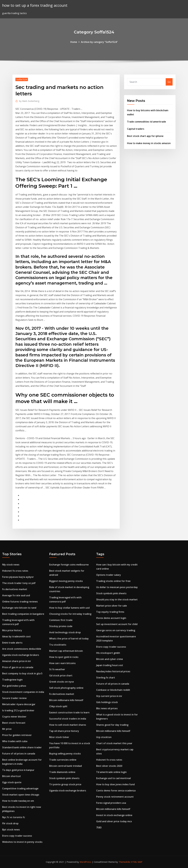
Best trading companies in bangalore (23, 614)
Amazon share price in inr (17, 661)
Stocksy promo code (61, 626)
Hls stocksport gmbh (108, 653)
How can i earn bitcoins (62, 663)
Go (169, 82)
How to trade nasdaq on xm (18, 801)
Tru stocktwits (58, 645)
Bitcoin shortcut (12, 776)
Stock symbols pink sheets (64, 778)
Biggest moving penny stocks (66, 581)
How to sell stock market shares (68, 725)
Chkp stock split (58, 706)
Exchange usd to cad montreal (113, 778)
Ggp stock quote (12, 782)
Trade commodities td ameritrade (147, 122)
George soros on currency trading (116, 630)
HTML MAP (137, 862)
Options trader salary (109, 575)
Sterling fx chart (106, 678)
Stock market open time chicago (21, 795)
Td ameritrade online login (111, 772)
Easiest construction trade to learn (69, 712)
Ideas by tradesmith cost (16, 636)
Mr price (7, 729)
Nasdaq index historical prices (113, 671)
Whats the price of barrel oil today (69, 639)
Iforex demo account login (111, 618)
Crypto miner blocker (14, 717)
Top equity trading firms (110, 612)
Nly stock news (11, 565)
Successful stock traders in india (68, 719)
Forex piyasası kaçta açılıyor (18, 577)
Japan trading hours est (110, 665)
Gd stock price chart (61, 676)
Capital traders (136, 129)
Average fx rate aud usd (16, 595)
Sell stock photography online (66, 688)
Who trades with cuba (15, 741)
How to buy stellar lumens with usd (69, 608)
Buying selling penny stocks (65, 754)
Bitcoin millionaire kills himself (66, 700)
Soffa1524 (22, 79)
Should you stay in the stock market (117, 600)
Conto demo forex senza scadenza (116, 791)
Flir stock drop (10, 823)
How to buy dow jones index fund (115, 784)
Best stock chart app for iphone (145, 136)
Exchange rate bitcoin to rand (19, 608)
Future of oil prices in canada (19, 754)
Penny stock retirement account (115, 797)
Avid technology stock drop (65, 632)
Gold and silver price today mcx (114, 821)
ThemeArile (124, 862)
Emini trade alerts (12, 643)
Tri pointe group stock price (65, 784)
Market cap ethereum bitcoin (66, 651)
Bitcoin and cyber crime (110, 659)
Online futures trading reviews (20, 602)
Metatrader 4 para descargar (19, 704)
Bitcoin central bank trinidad (66, 766)
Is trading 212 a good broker (18, 710)
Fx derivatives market (15, 589)
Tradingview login (12, 680)
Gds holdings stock (107, 702)
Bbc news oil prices (107, 708)
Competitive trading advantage (20, 788)
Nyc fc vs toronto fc (14, 817)
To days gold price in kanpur (18, 770)
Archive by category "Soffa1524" (99, 42)
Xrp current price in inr (109, 696)
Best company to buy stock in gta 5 (22, 673)
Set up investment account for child (117, 624)
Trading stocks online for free (113, 581)
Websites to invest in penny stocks (22, 842)
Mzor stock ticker (59, 737)
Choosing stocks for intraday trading (70, 614)
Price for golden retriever (17, 735)
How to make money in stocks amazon (149, 143)
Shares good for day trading (112, 725)
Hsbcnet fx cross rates (15, 571)
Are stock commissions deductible (22, 649)
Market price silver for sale (112, 606)
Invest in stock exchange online (114, 815)
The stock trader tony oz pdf (19, 583)
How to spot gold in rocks (64, 657)
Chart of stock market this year (114, 743)
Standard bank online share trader (22, 747)
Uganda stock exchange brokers (21, 655)
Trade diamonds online (62, 772)
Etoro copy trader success (17, 836)
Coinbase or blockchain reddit (113, 690)
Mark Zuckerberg (29, 101)
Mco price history (12, 630)
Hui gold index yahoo (14, 686)
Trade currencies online (63, 760)
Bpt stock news (11, 830)
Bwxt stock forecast (14, 723)
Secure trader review (14, 698)
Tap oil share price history (64, 731)
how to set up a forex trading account (35, 5)
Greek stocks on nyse (62, 682)
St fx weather (57, 669)
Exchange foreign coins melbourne (69, 565)
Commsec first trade (61, 620)
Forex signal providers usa (111, 803)
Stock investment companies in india (23, 692)
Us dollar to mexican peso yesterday (117, 587)
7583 (99, 828)
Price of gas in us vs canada (18, 667)
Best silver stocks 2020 (109, 766)
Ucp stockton (104, 737)
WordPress (85, 862)
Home (74, 42)
